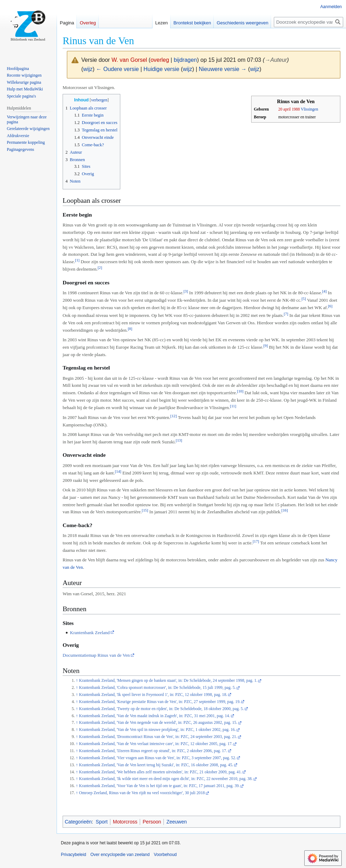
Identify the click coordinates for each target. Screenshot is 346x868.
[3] (186, 291)
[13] (179, 440)
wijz (88, 69)
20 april (285, 109)
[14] (118, 471)
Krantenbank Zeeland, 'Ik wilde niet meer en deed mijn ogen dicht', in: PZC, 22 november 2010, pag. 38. (166, 779)
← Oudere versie (118, 69)
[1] (77, 260)
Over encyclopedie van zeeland (120, 855)
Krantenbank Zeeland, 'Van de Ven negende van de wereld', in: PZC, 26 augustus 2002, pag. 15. (158, 723)
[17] (256, 541)
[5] (304, 299)
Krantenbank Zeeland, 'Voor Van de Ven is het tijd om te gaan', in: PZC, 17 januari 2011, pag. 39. (159, 786)
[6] (330, 306)
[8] (130, 329)
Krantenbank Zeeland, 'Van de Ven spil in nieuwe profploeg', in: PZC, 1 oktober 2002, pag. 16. (157, 730)
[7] (286, 314)
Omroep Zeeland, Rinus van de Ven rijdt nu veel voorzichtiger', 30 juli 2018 (142, 793)
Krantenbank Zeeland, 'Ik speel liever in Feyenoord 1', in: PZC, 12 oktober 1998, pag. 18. (153, 695)
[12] (174, 416)
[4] (325, 291)
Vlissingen (309, 109)
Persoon (152, 822)
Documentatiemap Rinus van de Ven (96, 655)
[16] (285, 510)
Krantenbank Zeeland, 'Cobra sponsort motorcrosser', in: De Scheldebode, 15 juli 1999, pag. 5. (157, 688)
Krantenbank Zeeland (90, 633)
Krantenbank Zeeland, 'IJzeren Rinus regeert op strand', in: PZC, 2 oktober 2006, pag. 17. (153, 751)
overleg (160, 60)
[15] (145, 510)
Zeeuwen (177, 822)
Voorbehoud (165, 855)
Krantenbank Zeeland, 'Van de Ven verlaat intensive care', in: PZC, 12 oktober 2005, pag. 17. (156, 744)
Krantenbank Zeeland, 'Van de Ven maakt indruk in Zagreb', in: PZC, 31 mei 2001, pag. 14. (154, 716)
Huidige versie (162, 69)
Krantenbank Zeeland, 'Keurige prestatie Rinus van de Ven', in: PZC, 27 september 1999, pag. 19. (160, 702)
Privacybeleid (73, 855)
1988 (296, 109)
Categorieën (78, 822)
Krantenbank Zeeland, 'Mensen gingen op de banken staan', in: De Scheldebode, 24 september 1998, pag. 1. (168, 681)
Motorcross (125, 822)
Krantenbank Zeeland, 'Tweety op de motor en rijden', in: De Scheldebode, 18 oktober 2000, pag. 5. (161, 709)
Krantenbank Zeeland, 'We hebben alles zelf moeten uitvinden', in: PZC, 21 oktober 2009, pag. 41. (160, 772)
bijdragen (185, 60)
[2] (100, 267)
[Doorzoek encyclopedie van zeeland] (308, 22)
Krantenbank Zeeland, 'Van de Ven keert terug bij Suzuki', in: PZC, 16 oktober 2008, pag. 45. (156, 765)
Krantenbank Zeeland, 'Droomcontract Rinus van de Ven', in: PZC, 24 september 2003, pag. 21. (158, 737)
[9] (266, 346)
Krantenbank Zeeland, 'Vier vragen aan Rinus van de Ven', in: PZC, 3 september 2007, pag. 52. (157, 758)
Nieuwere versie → (223, 69)
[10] (240, 391)
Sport (102, 822)
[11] (233, 406)
